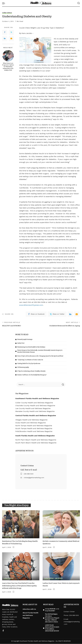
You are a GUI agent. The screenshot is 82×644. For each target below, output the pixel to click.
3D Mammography (23, 368)
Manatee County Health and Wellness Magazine (35, 412)
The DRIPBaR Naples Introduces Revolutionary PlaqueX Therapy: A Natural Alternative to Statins (52, 618)
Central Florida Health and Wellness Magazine (36, 416)
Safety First (21, 343)
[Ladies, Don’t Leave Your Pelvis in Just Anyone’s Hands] (61, 567)
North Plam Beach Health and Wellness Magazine (36, 440)
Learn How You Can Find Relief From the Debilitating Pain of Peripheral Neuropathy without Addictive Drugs (20, 586)
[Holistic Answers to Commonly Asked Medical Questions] (61, 525)
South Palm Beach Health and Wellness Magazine (36, 443)
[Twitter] (11, 32)
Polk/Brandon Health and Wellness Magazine (34, 432)
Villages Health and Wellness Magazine (31, 420)
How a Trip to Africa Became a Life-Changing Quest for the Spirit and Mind (40, 356)
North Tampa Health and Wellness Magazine (34, 426)
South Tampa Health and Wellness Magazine (34, 429)
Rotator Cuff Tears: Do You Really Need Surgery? (32, 375)
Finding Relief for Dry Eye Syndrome (29, 364)
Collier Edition (7, 13)
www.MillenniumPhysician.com (32, 305)
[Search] (79, 3)
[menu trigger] (4, 3)
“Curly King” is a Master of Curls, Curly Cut (30, 360)
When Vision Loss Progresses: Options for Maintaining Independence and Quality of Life (8, 67)
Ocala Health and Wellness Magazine (31, 423)
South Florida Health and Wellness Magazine (35, 436)
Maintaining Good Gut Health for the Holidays (31, 347)
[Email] (11, 39)
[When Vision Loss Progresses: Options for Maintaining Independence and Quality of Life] (8, 56)
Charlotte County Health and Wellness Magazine (35, 406)
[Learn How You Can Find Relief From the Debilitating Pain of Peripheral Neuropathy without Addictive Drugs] (21, 567)
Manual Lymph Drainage (25, 340)
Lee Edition (59, 578)
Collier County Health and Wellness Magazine (34, 403)
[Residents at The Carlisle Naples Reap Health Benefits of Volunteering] (21, 525)
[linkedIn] (70, 314)
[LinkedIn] (5, 39)
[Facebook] (5, 32)
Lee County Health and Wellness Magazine (33, 409)
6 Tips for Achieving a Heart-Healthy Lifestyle (31, 371)
